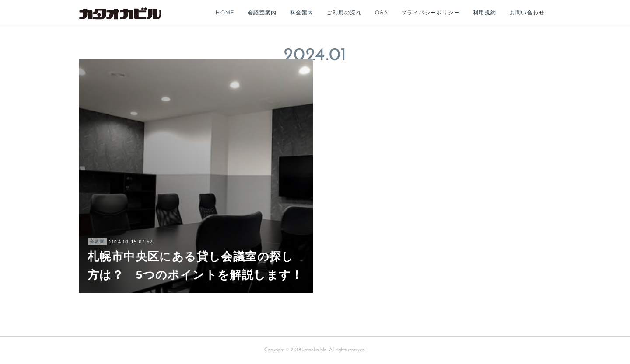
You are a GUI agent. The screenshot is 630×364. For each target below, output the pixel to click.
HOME (225, 13)
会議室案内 (262, 13)
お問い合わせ (527, 13)
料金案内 (302, 13)
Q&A (381, 13)
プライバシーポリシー (430, 13)
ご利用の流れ (344, 13)
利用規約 (485, 13)
